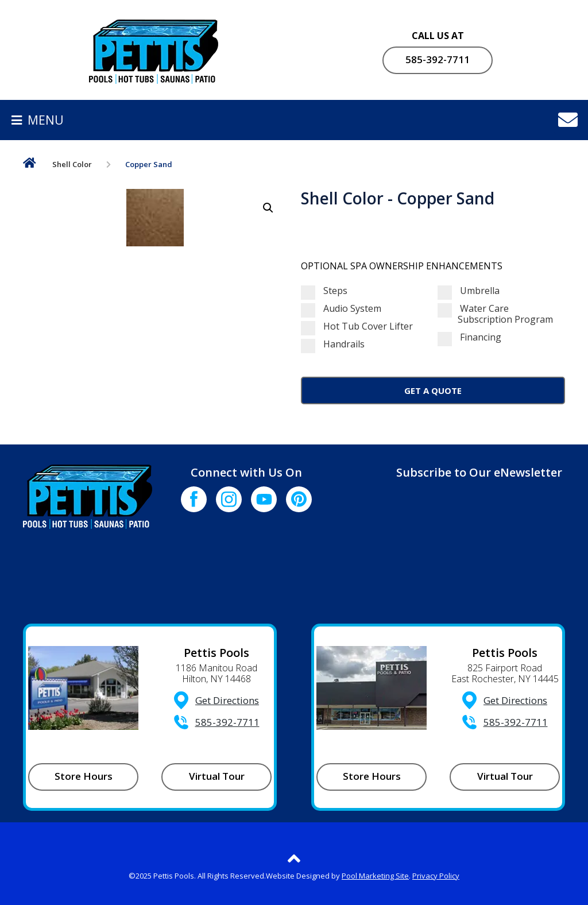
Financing (469, 337)
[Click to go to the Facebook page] (194, 499)
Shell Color (72, 164)
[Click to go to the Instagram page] (229, 499)
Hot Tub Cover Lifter (357, 326)
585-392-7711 (438, 59)
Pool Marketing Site (375, 876)
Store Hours (84, 776)
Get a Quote (433, 390)
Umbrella (469, 291)
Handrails (333, 344)
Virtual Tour (217, 776)
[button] (268, 208)
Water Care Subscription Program (495, 314)
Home (30, 165)
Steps (324, 291)
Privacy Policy (436, 876)
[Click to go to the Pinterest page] (299, 499)
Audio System (341, 309)
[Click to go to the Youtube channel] (264, 499)
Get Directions (227, 700)
